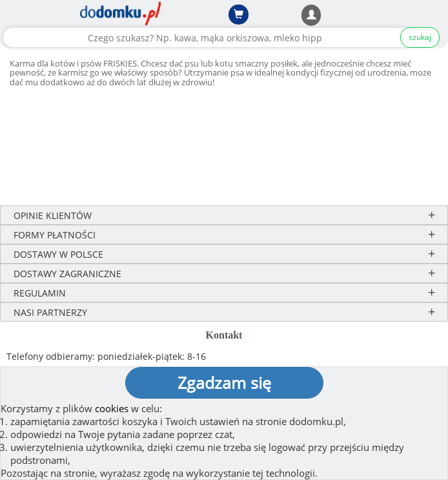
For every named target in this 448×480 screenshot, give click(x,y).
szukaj (420, 37)
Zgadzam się (224, 382)
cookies (112, 408)
